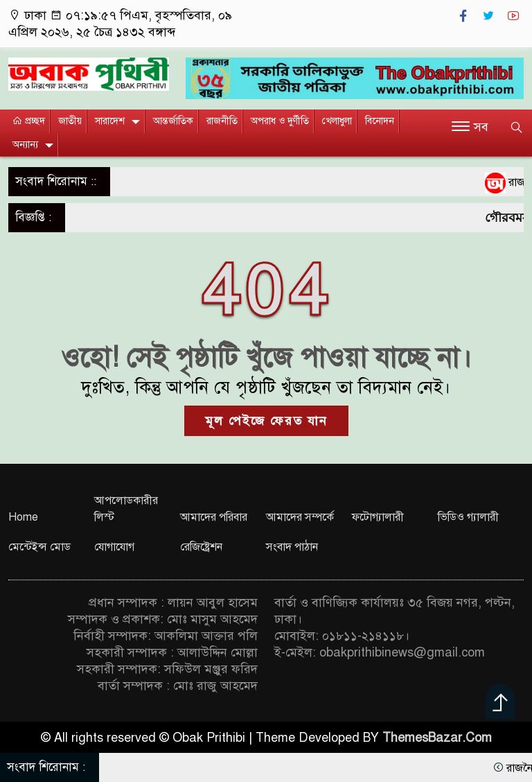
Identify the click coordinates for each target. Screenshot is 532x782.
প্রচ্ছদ (29, 121)
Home (23, 517)
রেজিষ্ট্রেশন (201, 547)
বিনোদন (380, 121)
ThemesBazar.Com (437, 738)
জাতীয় (70, 121)
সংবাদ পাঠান (292, 547)
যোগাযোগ (114, 547)
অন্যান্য (25, 145)
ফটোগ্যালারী (378, 517)
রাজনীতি (222, 121)
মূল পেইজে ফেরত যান (266, 421)
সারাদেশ (110, 121)
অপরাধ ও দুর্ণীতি (280, 121)
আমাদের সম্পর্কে (300, 517)
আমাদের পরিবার (214, 517)
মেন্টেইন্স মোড (39, 547)
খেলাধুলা (337, 121)
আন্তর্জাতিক (173, 121)
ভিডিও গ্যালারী (468, 517)
